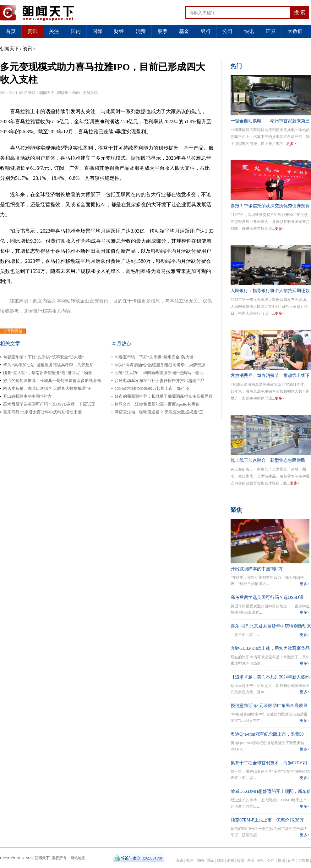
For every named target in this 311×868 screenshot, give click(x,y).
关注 (54, 31)
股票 (162, 31)
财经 (119, 31)
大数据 (295, 31)
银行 (206, 31)
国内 (76, 31)
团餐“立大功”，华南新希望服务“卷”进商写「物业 (48, 373)
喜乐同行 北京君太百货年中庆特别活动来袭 (42, 412)
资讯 (32, 31)
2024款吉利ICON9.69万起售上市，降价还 (152, 388)
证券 (271, 31)
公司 (227, 31)
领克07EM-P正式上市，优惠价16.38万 (267, 820)
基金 (184, 31)
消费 (141, 31)
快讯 (249, 31)
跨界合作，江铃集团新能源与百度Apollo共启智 (157, 404)
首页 (11, 31)
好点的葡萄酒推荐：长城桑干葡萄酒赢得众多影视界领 (52, 381)
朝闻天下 (9, 49)
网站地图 (78, 858)
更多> (291, 144)
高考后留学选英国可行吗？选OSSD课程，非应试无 (49, 404)
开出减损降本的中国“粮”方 (27, 396)
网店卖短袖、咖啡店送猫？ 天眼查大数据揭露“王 (47, 388)
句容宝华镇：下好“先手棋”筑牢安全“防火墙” (44, 357)
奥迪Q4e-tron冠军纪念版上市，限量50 (267, 734)
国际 (97, 31)
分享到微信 (13, 331)
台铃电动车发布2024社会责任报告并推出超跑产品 (160, 381)
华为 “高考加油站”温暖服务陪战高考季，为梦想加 (48, 365)
